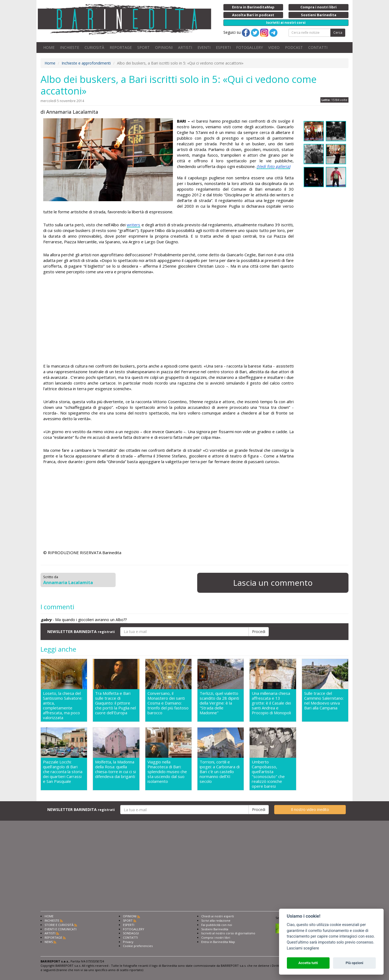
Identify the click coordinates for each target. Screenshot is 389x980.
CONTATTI (318, 47)
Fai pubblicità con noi (217, 925)
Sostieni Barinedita (215, 929)
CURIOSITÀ (94, 47)
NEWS (49, 942)
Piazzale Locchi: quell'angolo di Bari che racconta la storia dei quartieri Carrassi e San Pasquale (63, 772)
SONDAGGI (131, 933)
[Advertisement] (168, 320)
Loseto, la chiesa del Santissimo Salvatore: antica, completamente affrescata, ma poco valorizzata (63, 705)
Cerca (338, 33)
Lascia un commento (273, 583)
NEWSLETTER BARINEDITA (81, 632)
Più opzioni (354, 963)
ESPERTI (223, 47)
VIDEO (274, 47)
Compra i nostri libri (216, 937)
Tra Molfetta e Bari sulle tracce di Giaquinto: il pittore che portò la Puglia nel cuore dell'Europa (115, 703)
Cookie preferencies (138, 946)
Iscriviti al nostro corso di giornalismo (228, 933)
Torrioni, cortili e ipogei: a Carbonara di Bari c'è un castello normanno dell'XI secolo (220, 772)
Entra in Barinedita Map (218, 942)
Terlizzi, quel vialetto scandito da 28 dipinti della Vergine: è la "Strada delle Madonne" (219, 703)
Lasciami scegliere (303, 948)
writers (133, 225)
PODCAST (294, 47)
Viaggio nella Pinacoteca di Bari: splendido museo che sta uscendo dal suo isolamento (167, 772)
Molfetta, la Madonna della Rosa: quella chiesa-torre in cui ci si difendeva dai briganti (115, 769)
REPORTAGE (121, 47)
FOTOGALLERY (249, 47)
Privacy (128, 942)
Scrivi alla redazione (216, 920)
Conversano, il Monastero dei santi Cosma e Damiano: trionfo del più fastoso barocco (168, 703)
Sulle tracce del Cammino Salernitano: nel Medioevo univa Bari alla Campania (324, 701)
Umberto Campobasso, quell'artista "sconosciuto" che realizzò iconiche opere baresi (268, 774)
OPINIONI (164, 47)
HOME (49, 47)
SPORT (143, 47)
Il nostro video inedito (310, 809)
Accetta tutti (308, 963)
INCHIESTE (70, 47)
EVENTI (204, 47)
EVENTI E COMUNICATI (61, 929)
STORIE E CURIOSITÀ (59, 925)
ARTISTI (185, 47)
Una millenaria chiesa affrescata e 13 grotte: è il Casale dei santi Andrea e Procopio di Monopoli (271, 703)
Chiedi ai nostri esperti (218, 916)
